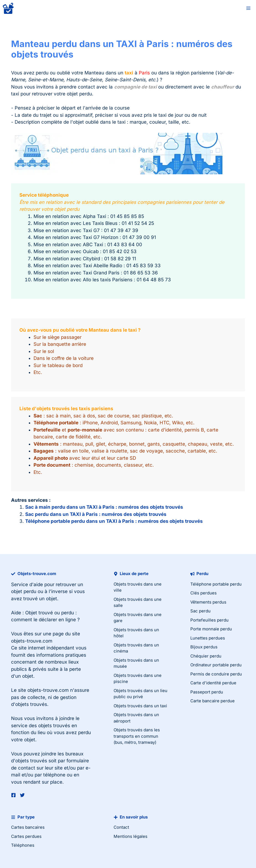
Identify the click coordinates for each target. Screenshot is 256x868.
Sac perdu (200, 611)
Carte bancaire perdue (213, 701)
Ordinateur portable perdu (216, 665)
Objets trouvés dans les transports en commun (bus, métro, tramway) (137, 736)
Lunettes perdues (208, 638)
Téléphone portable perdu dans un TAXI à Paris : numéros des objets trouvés (114, 521)
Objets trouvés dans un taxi (140, 706)
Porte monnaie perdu (211, 629)
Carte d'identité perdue (213, 683)
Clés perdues (203, 593)
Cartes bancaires (28, 827)
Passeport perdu (207, 692)
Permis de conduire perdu (216, 674)
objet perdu (24, 591)
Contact (121, 827)
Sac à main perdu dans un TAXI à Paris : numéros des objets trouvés (104, 507)
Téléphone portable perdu (216, 584)
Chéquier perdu (206, 656)
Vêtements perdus (208, 602)
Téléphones (23, 845)
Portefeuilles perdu (209, 620)
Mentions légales (130, 836)
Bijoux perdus (204, 647)
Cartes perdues (26, 836)
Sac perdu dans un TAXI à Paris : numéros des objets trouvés (96, 514)
